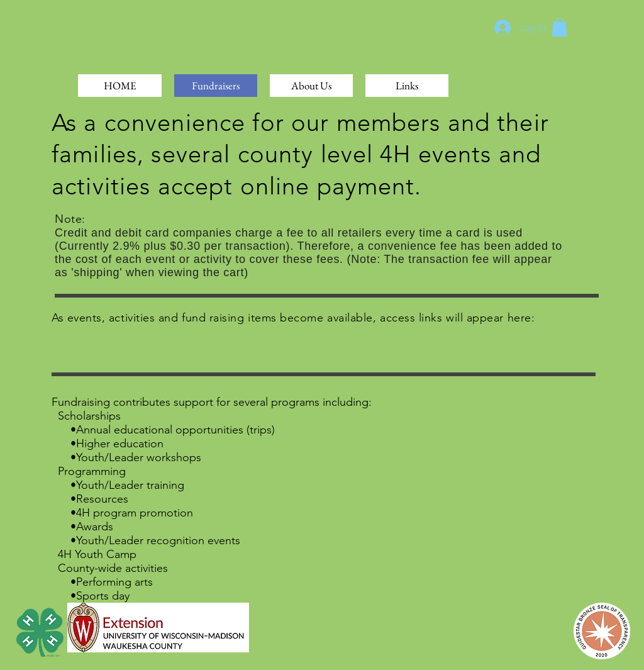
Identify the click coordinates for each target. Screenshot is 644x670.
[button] (559, 27)
